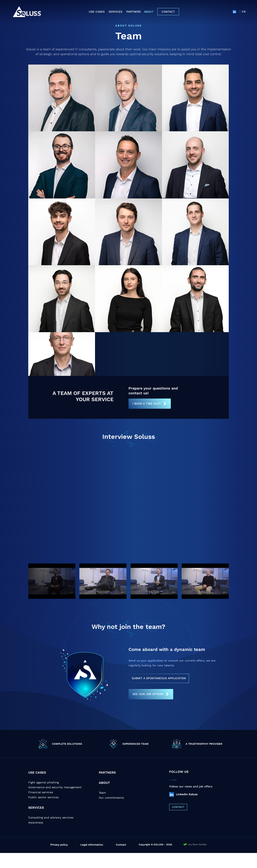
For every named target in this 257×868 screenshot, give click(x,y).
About (149, 12)
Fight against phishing (44, 797)
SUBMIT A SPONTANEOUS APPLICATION (159, 693)
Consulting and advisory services (51, 833)
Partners (134, 12)
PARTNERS (107, 788)
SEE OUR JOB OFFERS (148, 709)
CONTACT (178, 822)
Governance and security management (55, 802)
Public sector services (43, 812)
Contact (168, 12)
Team (102, 808)
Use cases (97, 12)
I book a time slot (147, 419)
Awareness (36, 838)
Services (115, 12)
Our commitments (111, 813)
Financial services (41, 807)
